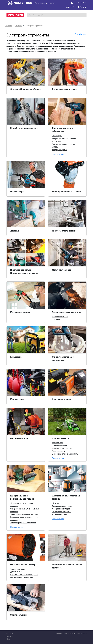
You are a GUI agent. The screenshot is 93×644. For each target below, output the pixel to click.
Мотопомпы (57, 443)
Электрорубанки (18, 615)
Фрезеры (56, 319)
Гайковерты (57, 136)
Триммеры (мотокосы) (62, 448)
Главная (8, 26)
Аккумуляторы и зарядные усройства (64, 140)
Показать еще (58, 154)
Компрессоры (17, 399)
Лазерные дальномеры (62, 506)
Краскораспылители (20, 312)
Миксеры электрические (64, 231)
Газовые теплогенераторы (22, 577)
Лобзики (14, 231)
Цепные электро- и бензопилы (65, 454)
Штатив (55, 503)
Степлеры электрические (65, 89)
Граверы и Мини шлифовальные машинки (24, 519)
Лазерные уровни (60, 514)
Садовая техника (60, 438)
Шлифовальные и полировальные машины (23, 497)
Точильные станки (60, 317)
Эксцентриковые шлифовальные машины (25, 510)
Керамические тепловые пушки (24, 575)
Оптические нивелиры (62, 512)
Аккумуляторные (60, 150)
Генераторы (16, 357)
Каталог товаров (16, 15)
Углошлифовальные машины (23, 523)
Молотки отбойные (62, 270)
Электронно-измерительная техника (66, 497)
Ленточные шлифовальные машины (22, 505)
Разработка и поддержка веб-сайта (71, 633)
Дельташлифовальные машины (24, 514)
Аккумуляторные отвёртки (64, 144)
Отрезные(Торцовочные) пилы (25, 89)
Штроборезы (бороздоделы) (24, 128)
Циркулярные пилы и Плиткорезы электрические (24, 271)
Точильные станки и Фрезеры (67, 312)
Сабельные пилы (59, 446)
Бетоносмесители (19, 438)
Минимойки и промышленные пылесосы (67, 566)
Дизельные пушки (18, 572)
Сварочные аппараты (63, 399)
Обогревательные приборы (24, 565)
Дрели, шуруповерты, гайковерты (63, 130)
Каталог (18, 26)
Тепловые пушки (18, 569)
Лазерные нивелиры (61, 509)
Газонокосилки (59, 451)
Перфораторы (17, 191)
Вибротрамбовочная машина (66, 191)
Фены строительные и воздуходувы (63, 358)
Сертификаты (81, 34)
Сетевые (56, 147)
